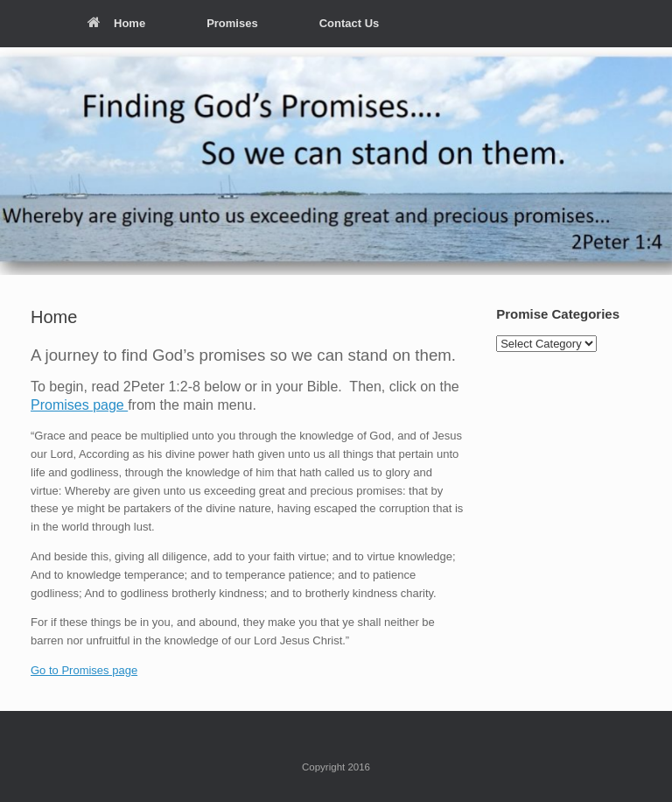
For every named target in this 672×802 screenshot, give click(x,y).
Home (116, 23)
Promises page (79, 405)
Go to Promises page (84, 670)
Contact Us (350, 23)
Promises (232, 23)
